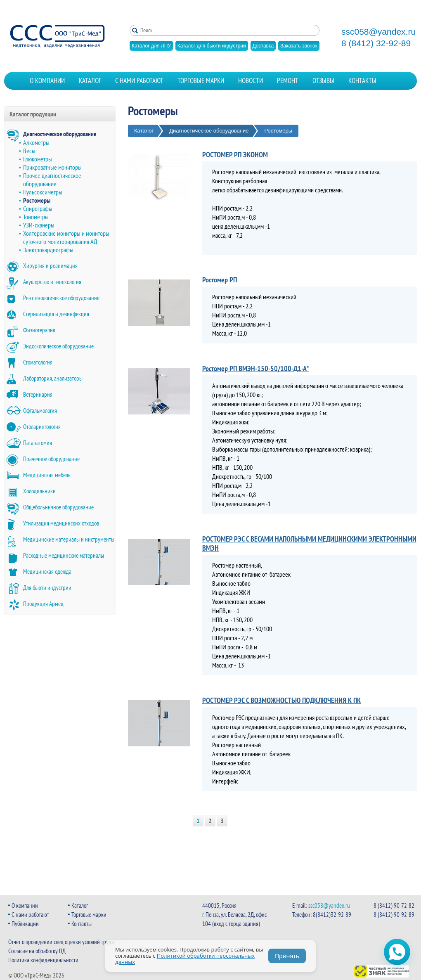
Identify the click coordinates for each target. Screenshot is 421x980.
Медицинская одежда (47, 572)
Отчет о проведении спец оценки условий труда (61, 942)
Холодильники (39, 491)
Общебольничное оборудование (58, 507)
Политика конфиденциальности (43, 960)
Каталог (90, 80)
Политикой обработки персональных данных (185, 959)
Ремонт (288, 80)
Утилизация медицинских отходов (61, 523)
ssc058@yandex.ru (378, 32)
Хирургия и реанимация (50, 266)
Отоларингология (42, 427)
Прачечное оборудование (51, 459)
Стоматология (38, 362)
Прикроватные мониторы (52, 167)
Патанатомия (38, 443)
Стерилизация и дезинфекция (56, 314)
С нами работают (139, 80)
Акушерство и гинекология (52, 282)
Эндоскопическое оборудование (58, 346)
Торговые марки (201, 80)
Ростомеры (37, 200)
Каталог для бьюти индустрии (212, 46)
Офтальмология (40, 411)
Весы (29, 151)
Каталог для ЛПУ (151, 46)
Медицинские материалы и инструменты (69, 539)
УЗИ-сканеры (39, 225)
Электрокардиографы (48, 250)
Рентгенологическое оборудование (61, 298)
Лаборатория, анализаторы (53, 378)
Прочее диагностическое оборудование (52, 180)
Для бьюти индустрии (47, 588)
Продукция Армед (43, 604)
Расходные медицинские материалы (64, 555)
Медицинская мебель (47, 475)
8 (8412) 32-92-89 (376, 43)
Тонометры (36, 217)
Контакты (362, 80)
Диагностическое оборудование (60, 134)
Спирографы (38, 208)
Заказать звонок (299, 46)
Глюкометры (38, 159)
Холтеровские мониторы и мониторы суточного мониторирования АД (66, 237)
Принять (287, 956)
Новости (251, 80)
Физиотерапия (39, 330)
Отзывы (323, 80)
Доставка (263, 46)
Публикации (25, 924)
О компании (47, 80)
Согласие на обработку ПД (37, 951)
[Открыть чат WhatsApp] (397, 952)
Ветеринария (38, 394)
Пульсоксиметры (43, 192)
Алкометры (36, 142)
